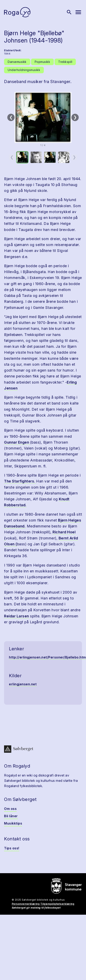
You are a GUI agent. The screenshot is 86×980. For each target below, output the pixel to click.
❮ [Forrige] (11, 117)
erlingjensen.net (23, 684)
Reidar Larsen (17, 616)
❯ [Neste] (75, 117)
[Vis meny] (78, 12)
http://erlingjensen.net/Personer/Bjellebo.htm (47, 657)
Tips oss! (12, 848)
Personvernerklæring (26, 904)
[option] (22, 157)
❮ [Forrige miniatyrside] (12, 157)
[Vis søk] (69, 12)
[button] (43, 117)
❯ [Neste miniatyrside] (74, 157)
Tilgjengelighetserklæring (57, 904)
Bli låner (11, 816)
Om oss (10, 809)
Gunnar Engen (17, 442)
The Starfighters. (20, 481)
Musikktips (13, 823)
